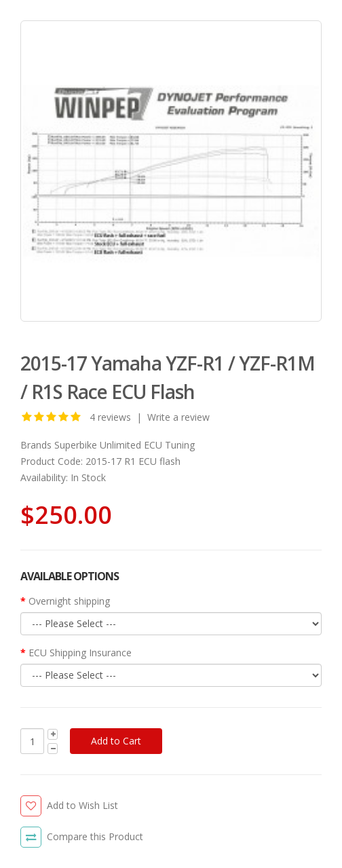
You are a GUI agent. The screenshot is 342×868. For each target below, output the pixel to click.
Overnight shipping (69, 601)
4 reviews (110, 417)
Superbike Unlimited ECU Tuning (125, 445)
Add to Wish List (82, 805)
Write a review (178, 417)
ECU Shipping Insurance (80, 653)
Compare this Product (95, 836)
